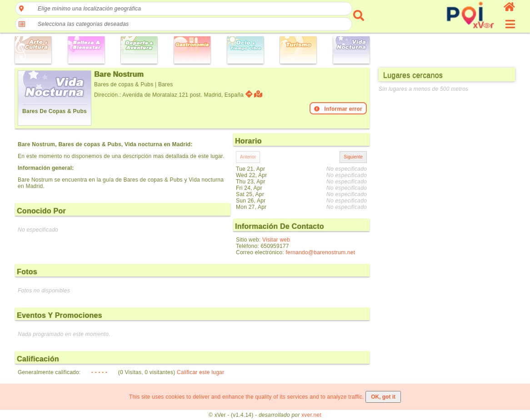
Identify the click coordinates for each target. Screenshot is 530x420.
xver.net (311, 415)
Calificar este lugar (200, 372)
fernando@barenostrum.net (321, 252)
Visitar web (276, 240)
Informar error (338, 109)
